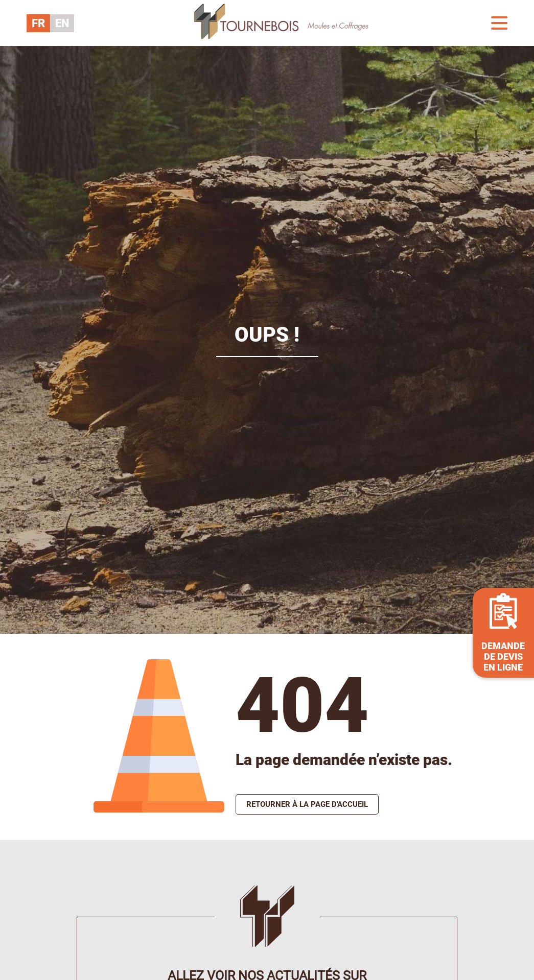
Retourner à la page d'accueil (307, 804)
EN (62, 23)
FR (38, 23)
